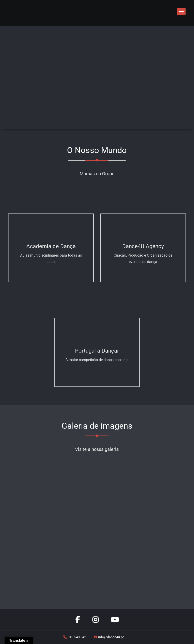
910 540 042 (75, 637)
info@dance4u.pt (109, 637)
